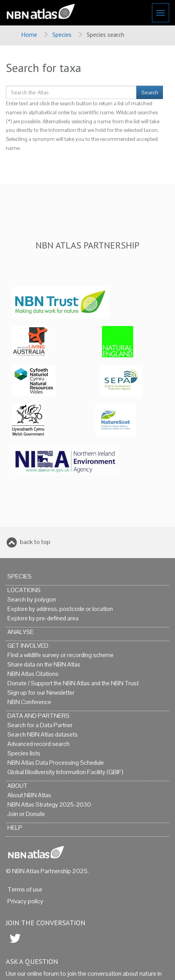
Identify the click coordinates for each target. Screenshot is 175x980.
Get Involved (28, 646)
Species (62, 34)
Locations (24, 590)
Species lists (24, 753)
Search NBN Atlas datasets (43, 734)
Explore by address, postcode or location (60, 609)
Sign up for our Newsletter (41, 693)
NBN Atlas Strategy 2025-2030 (49, 804)
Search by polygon (32, 599)
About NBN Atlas (29, 795)
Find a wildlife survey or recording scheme (61, 655)
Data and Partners (38, 716)
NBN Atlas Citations (33, 674)
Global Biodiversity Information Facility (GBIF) (65, 772)
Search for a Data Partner (40, 725)
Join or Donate (26, 814)
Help (15, 828)
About (18, 786)
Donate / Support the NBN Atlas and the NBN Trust (73, 683)
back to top (35, 542)
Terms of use (25, 889)
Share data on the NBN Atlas (44, 664)
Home (29, 34)
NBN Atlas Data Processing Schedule (56, 763)
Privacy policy (25, 901)
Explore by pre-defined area (43, 618)
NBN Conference (29, 702)
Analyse (21, 632)
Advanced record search (38, 744)
